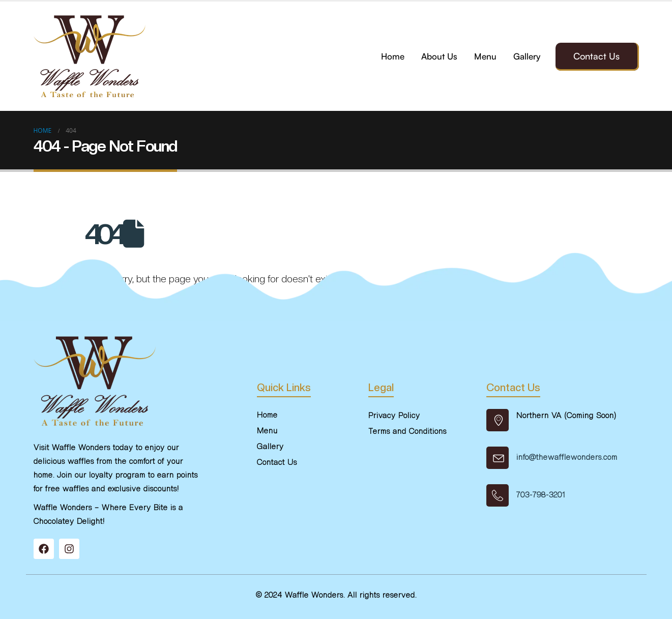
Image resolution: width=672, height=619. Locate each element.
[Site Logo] (90, 56)
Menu (485, 56)
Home (393, 56)
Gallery (527, 56)
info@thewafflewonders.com (567, 457)
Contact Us (596, 56)
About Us (439, 56)
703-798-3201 (541, 495)
